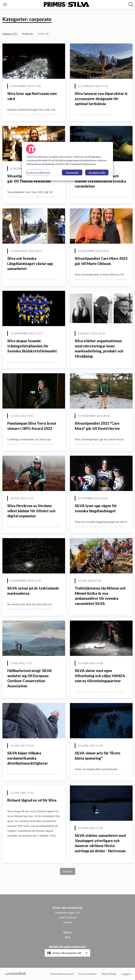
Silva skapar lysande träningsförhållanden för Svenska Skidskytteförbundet (32, 346)
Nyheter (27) (10, 34)
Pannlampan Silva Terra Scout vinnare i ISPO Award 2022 (32, 426)
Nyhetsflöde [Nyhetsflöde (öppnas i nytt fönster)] (109, 974)
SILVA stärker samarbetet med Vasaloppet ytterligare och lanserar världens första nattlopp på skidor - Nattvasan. (101, 843)
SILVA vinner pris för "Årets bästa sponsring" (98, 756)
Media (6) (28, 34)
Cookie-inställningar (38, 172)
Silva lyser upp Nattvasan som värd (32, 96)
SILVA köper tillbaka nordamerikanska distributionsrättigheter (28, 758)
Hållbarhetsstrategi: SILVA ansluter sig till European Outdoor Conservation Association (30, 678)
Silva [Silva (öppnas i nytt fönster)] (68, 937)
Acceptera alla (97, 173)
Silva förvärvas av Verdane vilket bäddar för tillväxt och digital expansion (31, 511)
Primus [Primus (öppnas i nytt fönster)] (67, 932)
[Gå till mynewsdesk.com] (16, 974)
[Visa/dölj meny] (5, 4)
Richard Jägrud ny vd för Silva (32, 800)
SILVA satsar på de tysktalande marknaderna (33, 591)
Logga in (126, 974)
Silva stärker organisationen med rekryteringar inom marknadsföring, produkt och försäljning (99, 348)
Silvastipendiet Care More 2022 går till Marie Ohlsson (101, 261)
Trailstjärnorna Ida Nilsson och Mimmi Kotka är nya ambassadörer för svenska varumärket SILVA (100, 596)
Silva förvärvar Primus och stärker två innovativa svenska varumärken (100, 181)
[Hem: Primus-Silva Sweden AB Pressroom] (67, 4)
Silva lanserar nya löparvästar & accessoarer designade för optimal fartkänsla (101, 99)
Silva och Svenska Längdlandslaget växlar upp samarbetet (30, 263)
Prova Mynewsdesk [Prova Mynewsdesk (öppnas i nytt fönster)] (62, 974)
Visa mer (68, 871)
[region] (67, 161)
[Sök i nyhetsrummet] (131, 4)
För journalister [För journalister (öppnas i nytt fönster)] (88, 974)
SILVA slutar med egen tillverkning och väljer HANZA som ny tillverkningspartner (100, 676)
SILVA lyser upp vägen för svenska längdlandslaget (96, 508)
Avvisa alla (72, 173)
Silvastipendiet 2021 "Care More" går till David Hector (97, 426)
